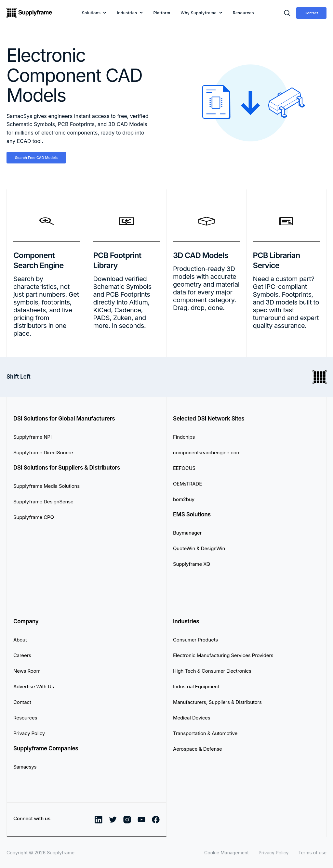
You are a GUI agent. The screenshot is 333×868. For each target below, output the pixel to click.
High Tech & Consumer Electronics (212, 671)
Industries (127, 13)
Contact (311, 13)
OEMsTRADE (187, 484)
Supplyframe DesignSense (43, 502)
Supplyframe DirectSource (43, 453)
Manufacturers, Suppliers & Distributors (217, 702)
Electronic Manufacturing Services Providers (223, 655)
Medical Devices (192, 718)
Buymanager (187, 533)
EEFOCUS (184, 468)
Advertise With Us (34, 687)
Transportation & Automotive (205, 733)
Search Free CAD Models (36, 158)
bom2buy (184, 499)
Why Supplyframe (199, 13)
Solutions (91, 13)
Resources (243, 13)
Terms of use (312, 853)
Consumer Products (195, 640)
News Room (27, 671)
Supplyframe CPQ (34, 517)
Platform (162, 13)
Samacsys (25, 767)
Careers (22, 655)
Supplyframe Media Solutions (47, 486)
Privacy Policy (29, 733)
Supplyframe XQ (192, 564)
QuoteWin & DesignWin (199, 548)
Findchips (184, 437)
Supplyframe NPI (33, 437)
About (20, 640)
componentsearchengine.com (207, 453)
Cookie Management (226, 853)
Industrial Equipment (196, 687)
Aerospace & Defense (198, 749)
